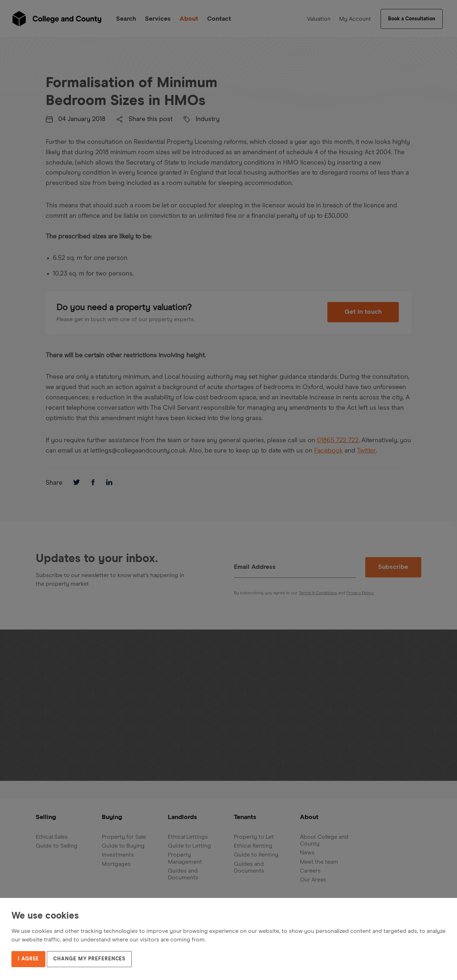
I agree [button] (28, 959)
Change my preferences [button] (89, 959)
